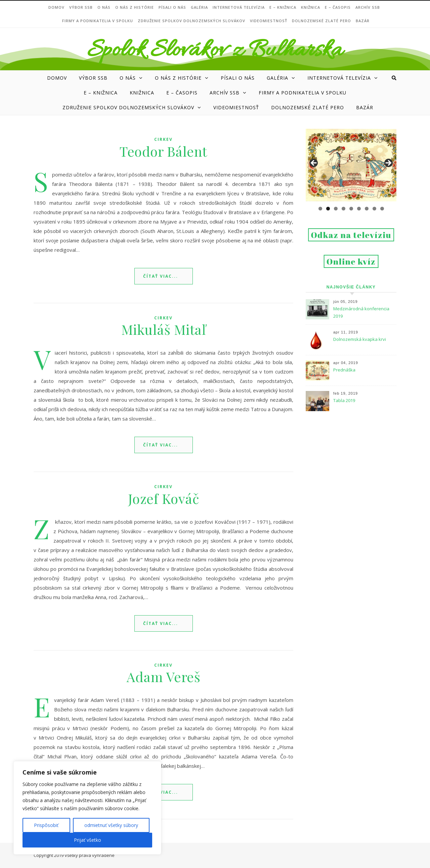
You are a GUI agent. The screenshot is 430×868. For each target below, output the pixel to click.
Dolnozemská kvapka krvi (360, 339)
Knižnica (311, 7)
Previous (314, 163)
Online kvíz (351, 261)
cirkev (163, 139)
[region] (87, 808)
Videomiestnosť (269, 21)
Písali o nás (172, 7)
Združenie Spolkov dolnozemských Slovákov (191, 21)
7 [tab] (367, 209)
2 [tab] (328, 209)
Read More (164, 276)
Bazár (363, 21)
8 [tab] (374, 209)
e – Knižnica (283, 7)
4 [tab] (343, 209)
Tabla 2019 (344, 400)
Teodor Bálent (163, 151)
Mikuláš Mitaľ (164, 329)
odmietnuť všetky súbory (111, 825)
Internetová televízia (239, 7)
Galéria (199, 7)
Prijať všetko (88, 840)
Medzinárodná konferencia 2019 (361, 312)
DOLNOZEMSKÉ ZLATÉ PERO (321, 21)
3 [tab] (336, 209)
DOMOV (56, 7)
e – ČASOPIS (338, 7)
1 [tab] (320, 209)
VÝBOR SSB (81, 7)
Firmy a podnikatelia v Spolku (98, 21)
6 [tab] (359, 209)
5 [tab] (351, 209)
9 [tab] (382, 209)
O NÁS (104, 7)
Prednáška (344, 370)
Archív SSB (368, 7)
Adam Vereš (163, 677)
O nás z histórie (135, 7)
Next (388, 163)
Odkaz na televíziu (351, 235)
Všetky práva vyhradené (90, 855)
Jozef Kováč (164, 498)
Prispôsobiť (46, 825)
